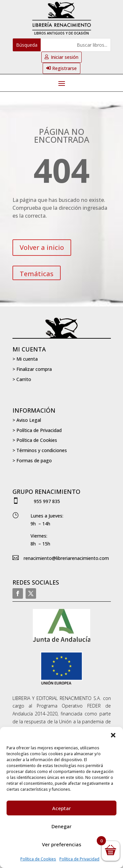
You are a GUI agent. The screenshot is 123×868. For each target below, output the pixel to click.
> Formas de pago (32, 460)
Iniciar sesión (65, 57)
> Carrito (22, 379)
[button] (113, 735)
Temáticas (37, 274)
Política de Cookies (38, 859)
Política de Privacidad (79, 859)
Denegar (61, 826)
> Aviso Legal (27, 420)
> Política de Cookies (35, 440)
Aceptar (61, 808)
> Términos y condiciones (40, 450)
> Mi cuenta (25, 359)
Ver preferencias (62, 844)
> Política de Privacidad (37, 430)
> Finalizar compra (32, 369)
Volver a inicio (42, 247)
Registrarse (64, 68)
